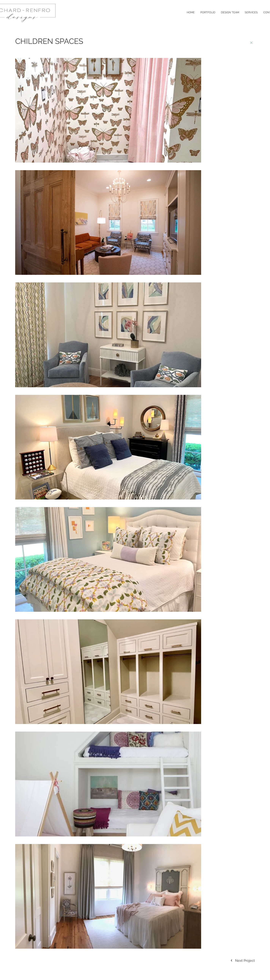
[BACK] (251, 43)
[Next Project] (242, 961)
